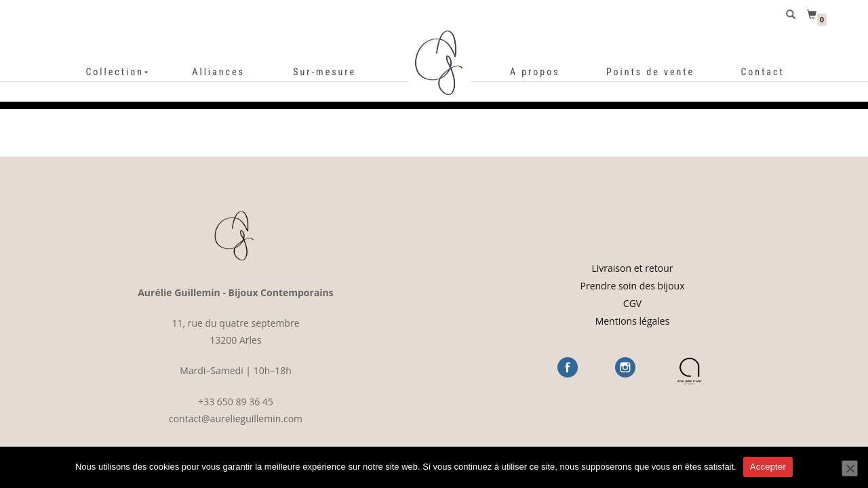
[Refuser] (850, 468)
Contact (762, 72)
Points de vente (650, 72)
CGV (632, 303)
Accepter (768, 467)
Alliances (218, 72)
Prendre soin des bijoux (633, 286)
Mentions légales (633, 321)
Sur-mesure (324, 72)
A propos (535, 72)
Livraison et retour (633, 268)
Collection (115, 72)
